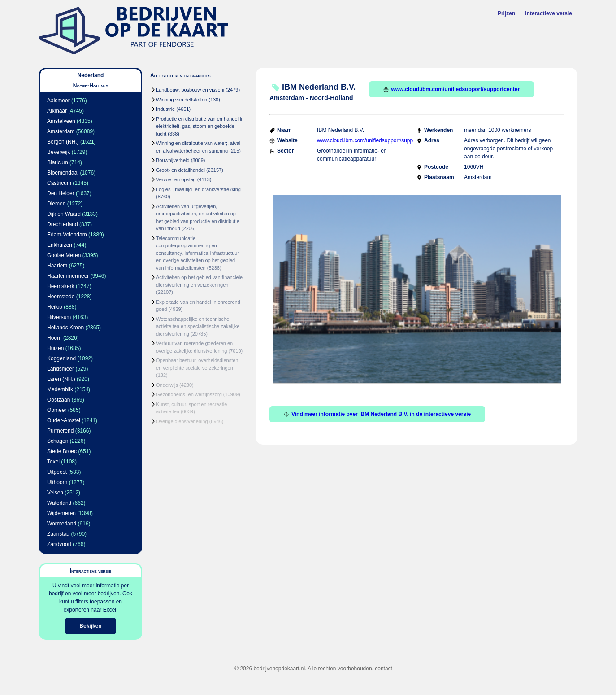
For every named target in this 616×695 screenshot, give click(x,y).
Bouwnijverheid (173, 160)
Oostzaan (59, 400)
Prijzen (506, 13)
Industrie (165, 109)
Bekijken (90, 626)
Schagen (58, 441)
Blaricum (58, 162)
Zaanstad (58, 534)
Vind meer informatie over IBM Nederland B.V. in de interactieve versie (377, 414)
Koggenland (61, 358)
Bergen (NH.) (63, 142)
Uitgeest (57, 472)
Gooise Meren (64, 255)
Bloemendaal (63, 173)
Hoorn (54, 338)
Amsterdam (61, 131)
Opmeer (57, 410)
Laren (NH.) (61, 379)
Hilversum (59, 317)
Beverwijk (59, 152)
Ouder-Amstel (64, 420)
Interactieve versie (549, 13)
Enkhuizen (60, 245)
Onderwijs (167, 385)
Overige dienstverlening (182, 421)
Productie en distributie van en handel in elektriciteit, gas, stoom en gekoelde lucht (200, 126)
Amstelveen (61, 121)
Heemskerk (61, 286)
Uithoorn (57, 482)
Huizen (55, 348)
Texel (53, 462)
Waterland (59, 503)
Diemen (56, 204)
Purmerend (60, 431)
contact (384, 669)
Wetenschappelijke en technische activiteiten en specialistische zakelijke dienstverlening (198, 326)
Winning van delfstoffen (182, 100)
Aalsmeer (59, 101)
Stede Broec (62, 451)
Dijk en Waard (64, 214)
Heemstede (61, 297)
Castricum (59, 183)
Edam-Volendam (67, 235)
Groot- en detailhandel (180, 170)
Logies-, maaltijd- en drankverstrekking (198, 189)
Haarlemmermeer (68, 276)
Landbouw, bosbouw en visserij (190, 90)
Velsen (55, 493)
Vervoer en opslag (176, 179)
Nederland (91, 75)
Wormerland (62, 524)
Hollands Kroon (65, 328)
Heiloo (55, 307)
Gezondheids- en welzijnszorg (189, 394)
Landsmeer (61, 369)
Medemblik (60, 389)
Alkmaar (57, 111)
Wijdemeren (61, 513)
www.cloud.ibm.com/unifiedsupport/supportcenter (451, 89)
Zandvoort (59, 544)
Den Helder (61, 193)
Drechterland (63, 224)
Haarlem (57, 266)
